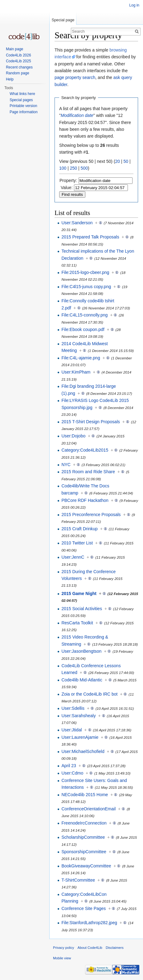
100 (63, 168)
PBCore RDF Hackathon (85, 500)
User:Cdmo (72, 773)
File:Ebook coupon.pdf (83, 329)
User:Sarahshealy (78, 716)
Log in (134, 5)
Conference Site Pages (84, 908)
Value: (67, 188)
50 (126, 161)
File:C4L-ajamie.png (81, 358)
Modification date (77, 115)
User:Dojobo (73, 436)
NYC (66, 465)
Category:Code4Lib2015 (85, 450)
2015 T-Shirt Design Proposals (91, 422)
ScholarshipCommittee (83, 837)
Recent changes (19, 67)
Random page (17, 73)
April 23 (69, 766)
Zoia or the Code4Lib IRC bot (89, 694)
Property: (68, 180)
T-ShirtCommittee (78, 880)
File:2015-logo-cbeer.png (85, 272)
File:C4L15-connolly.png (84, 315)
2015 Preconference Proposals (91, 515)
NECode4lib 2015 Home (85, 795)
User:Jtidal (71, 730)
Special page (63, 20)
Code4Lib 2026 (18, 55)
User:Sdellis (73, 708)
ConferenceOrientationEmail (88, 809)
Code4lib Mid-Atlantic (82, 680)
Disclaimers (115, 948)
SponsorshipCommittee (84, 852)
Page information (24, 112)
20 (118, 161)
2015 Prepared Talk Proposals (90, 237)
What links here (22, 94)
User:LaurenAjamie (80, 737)
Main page (14, 49)
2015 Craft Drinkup (80, 529)
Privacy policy (63, 948)
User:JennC (73, 557)
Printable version (23, 106)
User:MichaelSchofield (83, 751)
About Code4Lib (90, 948)
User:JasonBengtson (81, 651)
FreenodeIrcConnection (84, 823)
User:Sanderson (77, 223)
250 (74, 168)
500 (84, 168)
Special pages (21, 100)
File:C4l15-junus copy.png (86, 287)
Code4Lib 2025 (18, 61)
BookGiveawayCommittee (86, 866)
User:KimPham (76, 372)
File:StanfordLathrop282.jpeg (89, 923)
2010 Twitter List (77, 543)
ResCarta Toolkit (77, 623)
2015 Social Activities (82, 609)
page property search (75, 77)
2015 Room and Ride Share (88, 472)
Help (10, 79)
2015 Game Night (79, 593)
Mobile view (62, 958)
